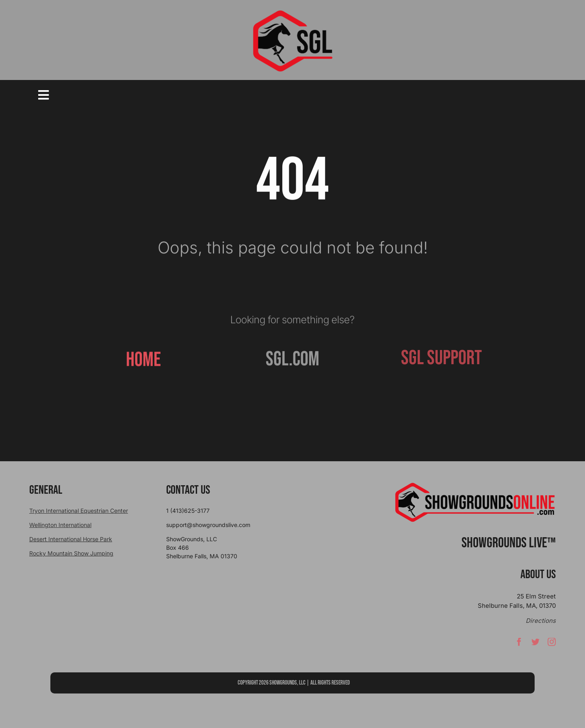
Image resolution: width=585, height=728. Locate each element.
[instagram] (552, 646)
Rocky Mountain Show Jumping (71, 553)
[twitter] (535, 646)
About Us (538, 575)
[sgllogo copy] (292, 13)
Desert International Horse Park (71, 539)
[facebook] (519, 646)
